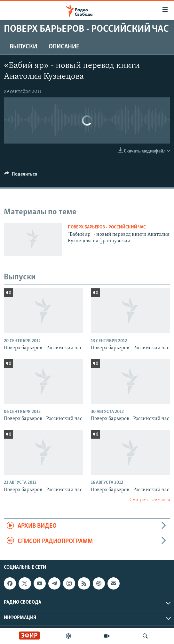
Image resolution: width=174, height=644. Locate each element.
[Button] (21, 176)
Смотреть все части (150, 500)
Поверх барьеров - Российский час (107, 227)
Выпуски (23, 47)
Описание (64, 47)
